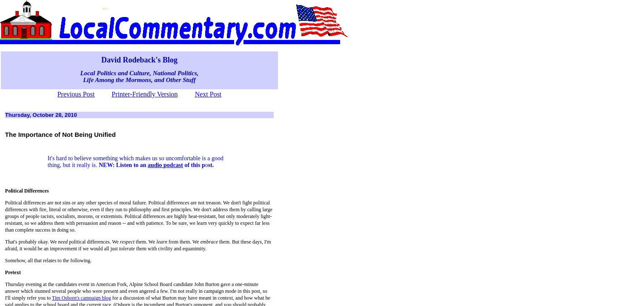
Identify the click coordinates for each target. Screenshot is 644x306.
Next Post (208, 94)
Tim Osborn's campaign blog (82, 298)
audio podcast (165, 165)
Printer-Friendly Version (145, 94)
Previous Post (76, 94)
